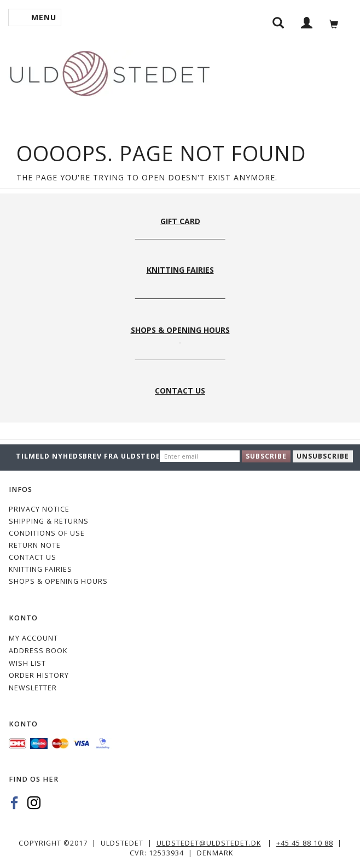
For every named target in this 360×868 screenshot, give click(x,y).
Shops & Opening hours (58, 581)
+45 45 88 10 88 (305, 843)
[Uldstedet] (109, 71)
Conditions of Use (47, 533)
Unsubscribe (323, 456)
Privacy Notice (39, 509)
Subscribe (266, 456)
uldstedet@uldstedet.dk (209, 843)
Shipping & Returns (49, 521)
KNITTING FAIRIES (40, 569)
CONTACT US (33, 557)
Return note (35, 545)
